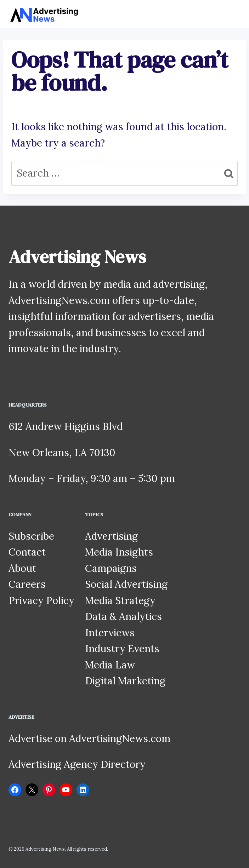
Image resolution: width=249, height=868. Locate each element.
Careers (27, 584)
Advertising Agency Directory (77, 764)
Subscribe (31, 536)
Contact (27, 552)
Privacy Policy (41, 600)
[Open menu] (234, 14)
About (22, 568)
